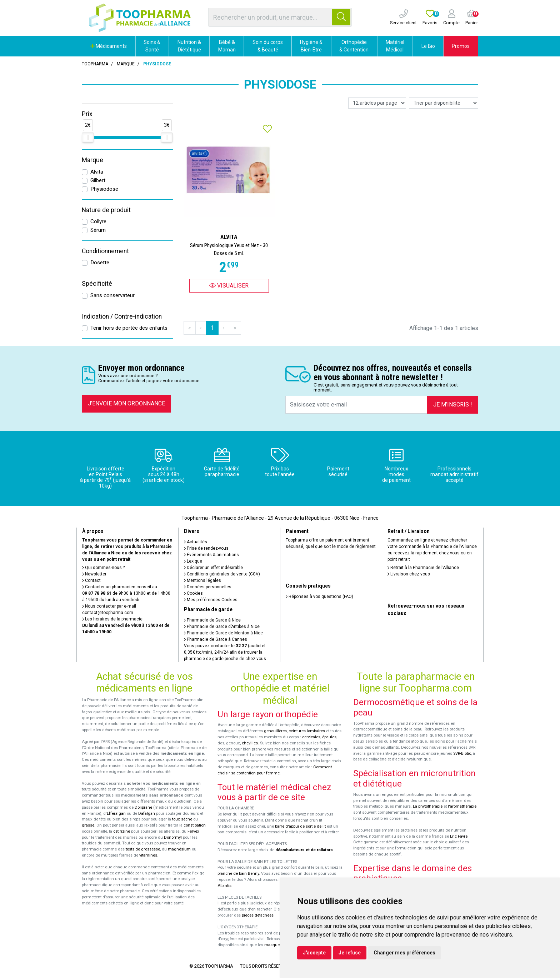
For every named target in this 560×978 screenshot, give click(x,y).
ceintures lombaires (307, 731)
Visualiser (229, 286)
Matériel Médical (395, 46)
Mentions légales (202, 580)
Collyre (98, 221)
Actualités (196, 542)
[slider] (88, 138)
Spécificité (97, 284)
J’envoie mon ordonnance (126, 403)
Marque (126, 64)
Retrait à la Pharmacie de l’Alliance (423, 568)
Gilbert (98, 180)
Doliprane (143, 807)
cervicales (311, 737)
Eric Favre (459, 836)
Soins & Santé (152, 46)
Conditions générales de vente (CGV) (222, 574)
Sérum (98, 230)
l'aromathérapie (462, 806)
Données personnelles (208, 587)
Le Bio (428, 46)
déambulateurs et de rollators (304, 850)
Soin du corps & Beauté (268, 46)
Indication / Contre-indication (122, 316)
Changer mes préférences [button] (404, 953)
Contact (91, 580)
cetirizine (122, 831)
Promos (461, 46)
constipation (195, 825)
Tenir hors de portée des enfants (129, 328)
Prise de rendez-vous (206, 548)
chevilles (250, 743)
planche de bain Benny (238, 874)
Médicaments (109, 46)
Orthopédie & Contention (354, 46)
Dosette (100, 263)
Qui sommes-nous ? (103, 568)
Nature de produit (106, 210)
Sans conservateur (112, 295)
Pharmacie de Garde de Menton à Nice (223, 633)
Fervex (193, 831)
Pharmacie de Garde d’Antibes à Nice (222, 627)
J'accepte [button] (314, 953)
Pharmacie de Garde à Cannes (216, 639)
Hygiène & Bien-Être (311, 46)
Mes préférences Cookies (211, 600)
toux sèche (182, 819)
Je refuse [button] (350, 953)
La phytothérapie (428, 806)
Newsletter (94, 574)
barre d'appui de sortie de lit (300, 826)
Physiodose (104, 189)
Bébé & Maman (227, 46)
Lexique (193, 561)
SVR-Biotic (462, 754)
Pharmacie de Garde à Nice (212, 620)
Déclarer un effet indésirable (213, 568)
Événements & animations (211, 555)
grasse (88, 825)
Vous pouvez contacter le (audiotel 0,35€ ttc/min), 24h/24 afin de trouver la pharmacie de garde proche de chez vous (225, 652)
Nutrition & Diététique (189, 46)
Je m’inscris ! (453, 405)
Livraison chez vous (409, 574)
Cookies (193, 593)
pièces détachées (258, 915)
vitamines (148, 855)
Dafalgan (147, 814)
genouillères (275, 731)
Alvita (97, 172)
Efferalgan (116, 814)
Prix (87, 114)
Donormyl (173, 837)
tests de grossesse (143, 849)
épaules (329, 737)
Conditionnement (105, 251)
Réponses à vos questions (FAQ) (319, 597)
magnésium (179, 849)
